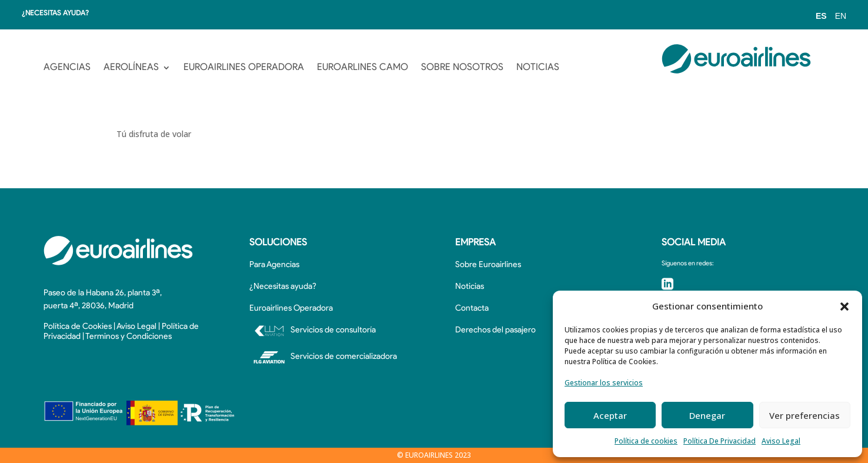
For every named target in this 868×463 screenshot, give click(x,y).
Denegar (707, 415)
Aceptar (610, 415)
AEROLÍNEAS (131, 68)
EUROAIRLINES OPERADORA (244, 68)
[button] (844, 307)
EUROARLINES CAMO (363, 68)
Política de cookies (646, 441)
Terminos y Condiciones (128, 337)
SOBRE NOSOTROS (462, 68)
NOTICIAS (538, 68)
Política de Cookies (78, 327)
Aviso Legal (781, 441)
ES (821, 16)
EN (841, 16)
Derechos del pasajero (495, 330)
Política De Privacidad (720, 441)
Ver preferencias (804, 415)
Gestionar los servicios (604, 383)
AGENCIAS (67, 68)
